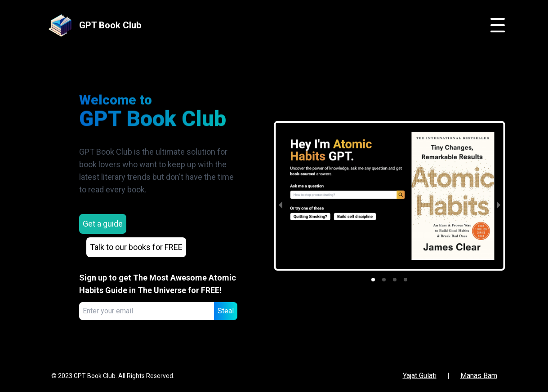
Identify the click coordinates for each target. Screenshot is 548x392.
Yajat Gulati (420, 376)
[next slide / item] (499, 205)
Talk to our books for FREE (136, 247)
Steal (226, 311)
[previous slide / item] (281, 205)
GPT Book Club (110, 25)
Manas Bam (479, 376)
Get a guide (103, 224)
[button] (373, 280)
